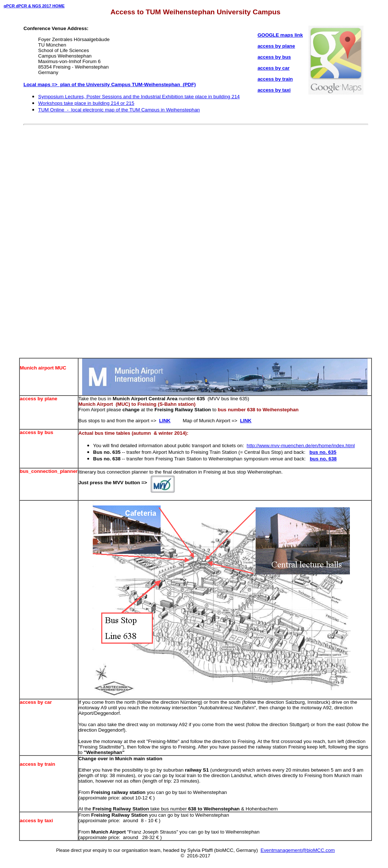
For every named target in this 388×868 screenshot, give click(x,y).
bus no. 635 (323, 452)
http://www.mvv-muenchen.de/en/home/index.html (301, 446)
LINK (165, 421)
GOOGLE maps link (280, 35)
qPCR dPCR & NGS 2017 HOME (34, 6)
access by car (273, 68)
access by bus (274, 57)
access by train (275, 79)
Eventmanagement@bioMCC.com (298, 850)
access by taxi (274, 90)
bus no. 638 (323, 459)
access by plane (276, 46)
